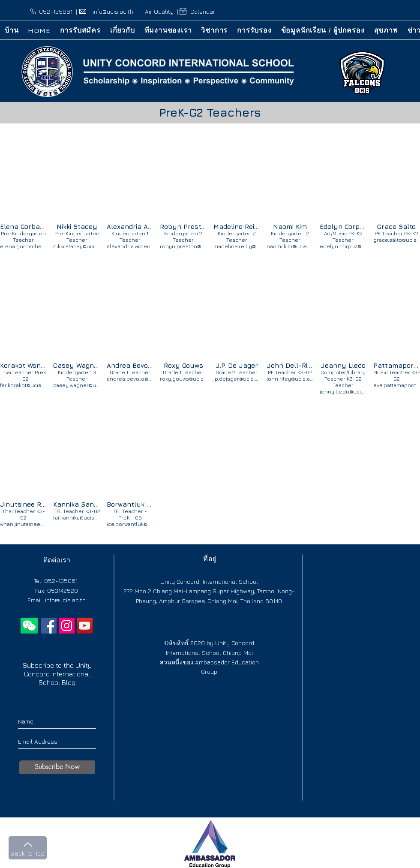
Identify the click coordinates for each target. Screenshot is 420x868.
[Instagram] (67, 626)
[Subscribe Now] (57, 767)
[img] (23, 190)
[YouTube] (85, 626)
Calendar (203, 11)
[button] (123, 30)
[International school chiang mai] (49, 626)
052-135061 (56, 11)
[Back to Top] (28, 848)
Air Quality (159, 11)
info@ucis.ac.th (113, 11)
